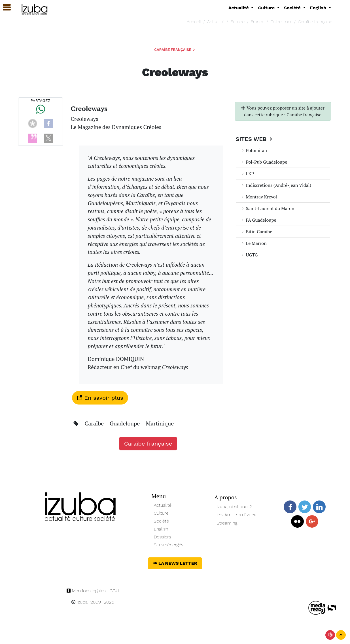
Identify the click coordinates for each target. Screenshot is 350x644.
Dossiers (163, 537)
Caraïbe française (315, 22)
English (161, 529)
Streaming (227, 523)
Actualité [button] (239, 8)
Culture (161, 513)
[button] (4, 8)
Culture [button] (267, 8)
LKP (247, 174)
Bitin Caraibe (256, 232)
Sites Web (255, 139)
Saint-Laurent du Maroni (268, 208)
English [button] (319, 8)
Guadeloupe (125, 423)
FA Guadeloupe (258, 220)
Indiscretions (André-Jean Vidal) (276, 185)
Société (161, 521)
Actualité (216, 22)
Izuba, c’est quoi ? (234, 507)
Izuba (79, 602)
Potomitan (254, 150)
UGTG (249, 255)
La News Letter (175, 563)
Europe (237, 22)
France (258, 22)
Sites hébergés (169, 545)
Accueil (194, 22)
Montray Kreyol (259, 197)
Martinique (160, 423)
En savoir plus (100, 398)
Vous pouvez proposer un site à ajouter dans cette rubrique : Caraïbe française (283, 111)
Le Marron (254, 243)
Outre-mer (281, 22)
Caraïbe (95, 423)
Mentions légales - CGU (93, 591)
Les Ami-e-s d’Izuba (236, 515)
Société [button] (293, 8)
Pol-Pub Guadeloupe (264, 162)
